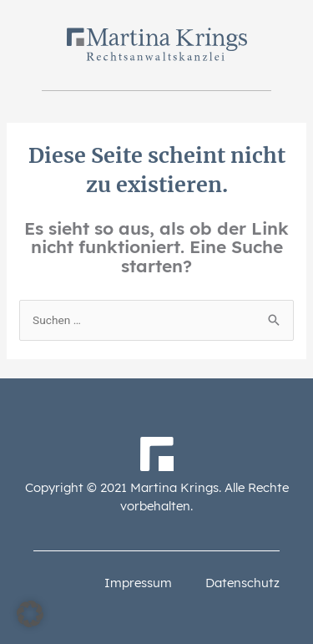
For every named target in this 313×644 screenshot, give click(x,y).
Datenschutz (242, 583)
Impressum (138, 583)
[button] (30, 614)
